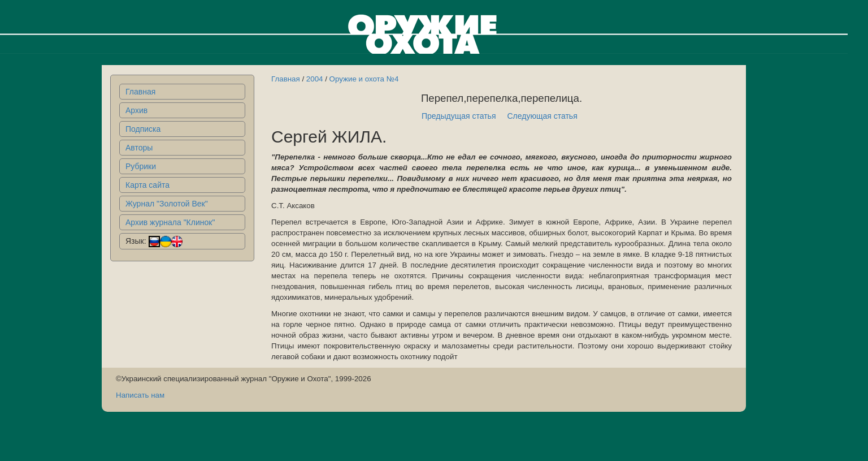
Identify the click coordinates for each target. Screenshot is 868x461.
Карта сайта (147, 185)
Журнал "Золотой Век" (167, 204)
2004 (315, 79)
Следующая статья (542, 116)
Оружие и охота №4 (364, 79)
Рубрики (141, 166)
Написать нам (140, 395)
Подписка (143, 129)
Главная (140, 92)
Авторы (139, 148)
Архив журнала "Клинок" (170, 222)
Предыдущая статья (459, 116)
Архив (136, 110)
